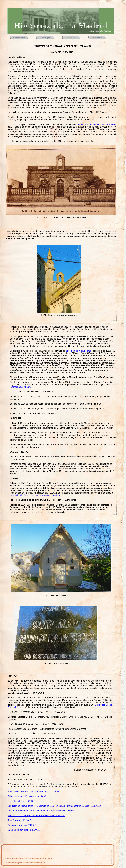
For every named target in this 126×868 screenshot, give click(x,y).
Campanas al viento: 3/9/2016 (22, 825)
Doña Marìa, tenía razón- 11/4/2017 (25, 830)
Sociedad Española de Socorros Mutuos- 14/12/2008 (33, 791)
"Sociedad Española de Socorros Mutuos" (96, 124)
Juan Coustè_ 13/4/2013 (19, 820)
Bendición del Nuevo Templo (79, 351)
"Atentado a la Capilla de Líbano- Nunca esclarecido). (35, 495)
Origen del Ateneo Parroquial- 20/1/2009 (27, 796)
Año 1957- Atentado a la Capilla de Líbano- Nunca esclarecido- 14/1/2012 (43, 811)
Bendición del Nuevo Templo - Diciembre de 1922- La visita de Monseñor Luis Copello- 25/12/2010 (55, 806)
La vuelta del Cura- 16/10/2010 (22, 801)
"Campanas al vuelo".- (21, 387)
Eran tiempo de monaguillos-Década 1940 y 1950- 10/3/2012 (36, 816)
